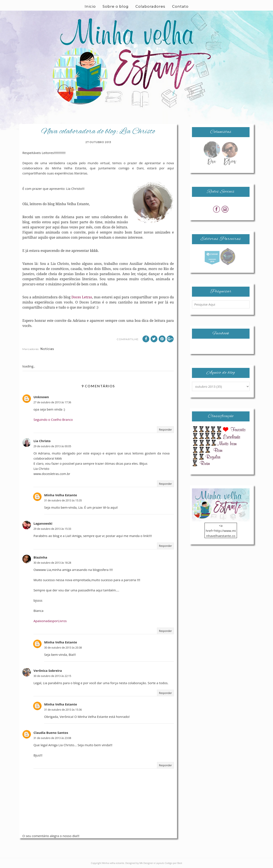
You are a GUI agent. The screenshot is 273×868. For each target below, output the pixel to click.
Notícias (47, 349)
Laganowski (43, 523)
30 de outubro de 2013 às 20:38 (63, 648)
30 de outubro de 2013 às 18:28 (52, 563)
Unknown (41, 397)
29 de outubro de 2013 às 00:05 (52, 446)
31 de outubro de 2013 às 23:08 (52, 738)
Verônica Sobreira (48, 671)
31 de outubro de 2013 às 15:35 (63, 500)
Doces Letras (82, 297)
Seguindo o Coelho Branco (53, 419)
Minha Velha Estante (61, 495)
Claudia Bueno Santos (51, 733)
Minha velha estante (113, 863)
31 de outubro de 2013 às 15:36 (63, 710)
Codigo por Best (173, 863)
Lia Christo (42, 441)
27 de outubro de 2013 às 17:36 (52, 402)
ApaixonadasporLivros (50, 621)
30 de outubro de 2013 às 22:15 (52, 676)
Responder (165, 430)
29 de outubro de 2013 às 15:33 (52, 529)
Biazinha (40, 557)
